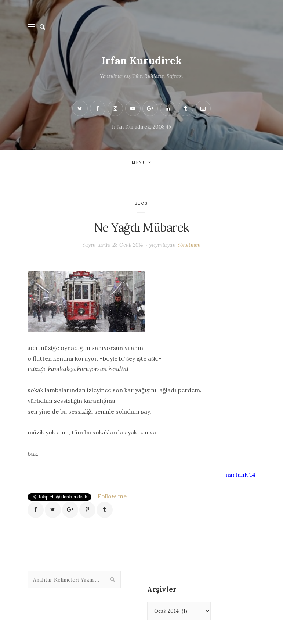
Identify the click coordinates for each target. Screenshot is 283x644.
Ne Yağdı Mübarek (142, 227)
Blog (141, 203)
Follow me (112, 496)
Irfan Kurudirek (142, 61)
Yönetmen (189, 245)
